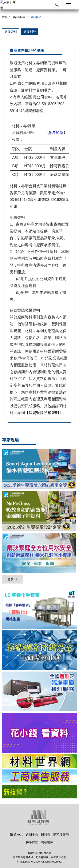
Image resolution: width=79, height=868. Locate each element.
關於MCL (17, 835)
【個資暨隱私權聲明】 (44, 413)
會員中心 (32, 835)
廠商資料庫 (19, 17)
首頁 (5, 17)
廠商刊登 (30, 32)
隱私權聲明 (61, 835)
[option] (39, 610)
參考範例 (56, 133)
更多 (13, 579)
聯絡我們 (32, 842)
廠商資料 (11, 32)
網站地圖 (47, 842)
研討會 (46, 835)
